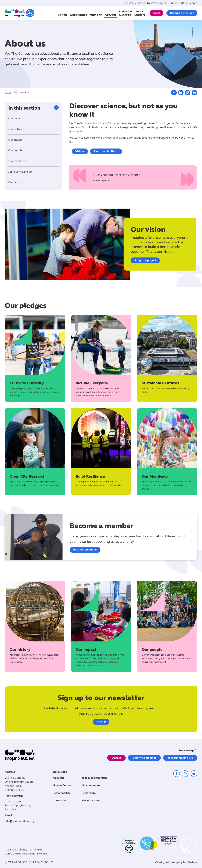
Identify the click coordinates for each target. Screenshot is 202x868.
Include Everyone (92, 383)
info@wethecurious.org (19, 821)
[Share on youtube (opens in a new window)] (194, 774)
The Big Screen (91, 801)
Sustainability (62, 793)
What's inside (78, 15)
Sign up (101, 722)
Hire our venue (91, 785)
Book (157, 13)
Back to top (186, 750)
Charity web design (167, 862)
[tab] (12, 92)
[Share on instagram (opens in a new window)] (185, 774)
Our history (15, 129)
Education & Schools (125, 13)
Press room (89, 793)
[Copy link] (188, 93)
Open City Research (28, 476)
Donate (116, 758)
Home (8, 92)
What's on (96, 15)
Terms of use (18, 862)
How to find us (62, 785)
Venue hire (136, 3)
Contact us (15, 182)
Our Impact (15, 119)
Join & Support (140, 13)
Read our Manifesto (106, 151)
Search (193, 3)
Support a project (145, 260)
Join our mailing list (20, 172)
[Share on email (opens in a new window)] (194, 93)
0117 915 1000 (13, 802)
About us (111, 15)
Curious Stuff (176, 3)
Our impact (15, 140)
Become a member (182, 13)
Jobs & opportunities (95, 778)
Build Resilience (90, 476)
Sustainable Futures (160, 383)
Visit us (62, 15)
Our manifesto (17, 161)
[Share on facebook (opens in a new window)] (174, 93)
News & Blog (155, 3)
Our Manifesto (155, 476)
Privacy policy (44, 862)
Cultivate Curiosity (27, 383)
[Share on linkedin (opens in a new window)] (181, 93)
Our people (15, 150)
